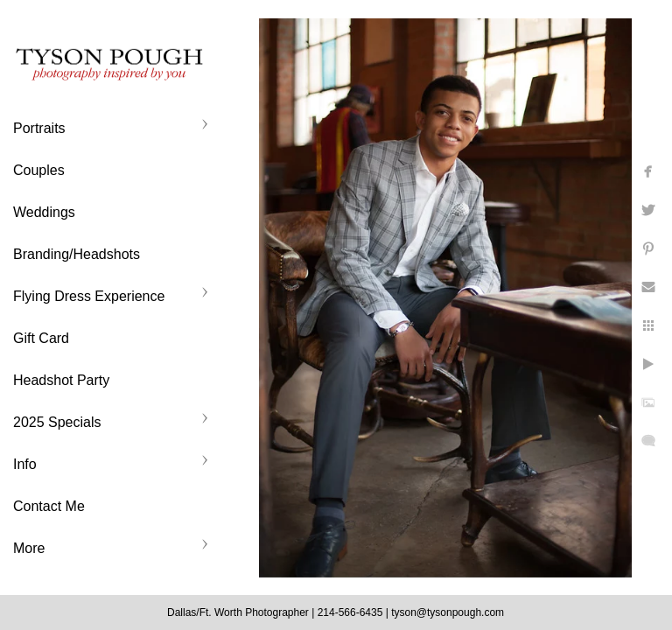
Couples (39, 170)
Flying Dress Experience (89, 296)
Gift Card (41, 338)
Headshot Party (61, 380)
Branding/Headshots (77, 254)
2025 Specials (57, 422)
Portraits (39, 128)
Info (25, 464)
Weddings (44, 212)
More (29, 548)
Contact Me (49, 506)
